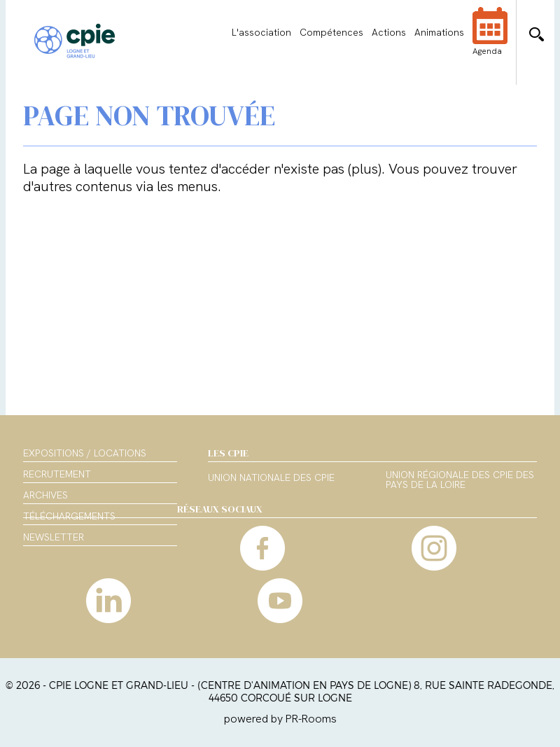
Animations (439, 32)
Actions (389, 32)
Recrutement (57, 474)
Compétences (331, 32)
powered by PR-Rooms (280, 719)
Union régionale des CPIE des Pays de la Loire (460, 480)
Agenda (490, 41)
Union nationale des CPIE (271, 478)
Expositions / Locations (85, 453)
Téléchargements (69, 516)
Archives (45, 495)
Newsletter (54, 537)
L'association (261, 32)
